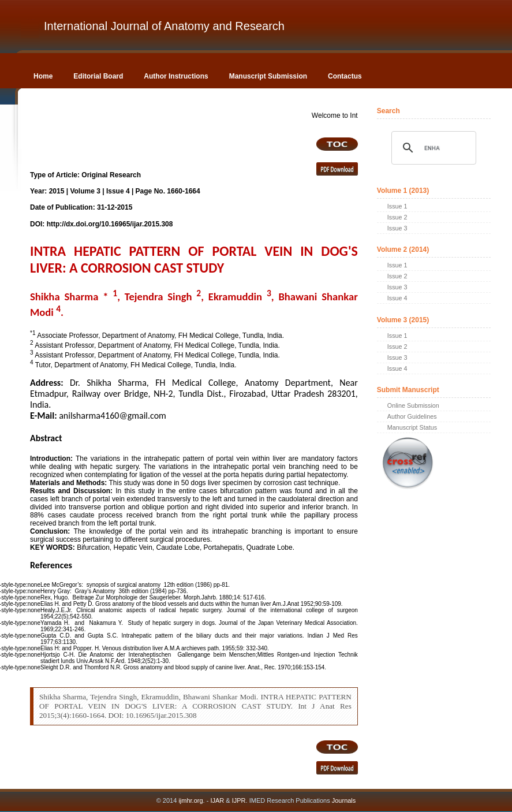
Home (43, 76)
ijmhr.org (190, 800)
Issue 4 (397, 298)
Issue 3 (397, 228)
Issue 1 (397, 206)
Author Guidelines (412, 416)
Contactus (345, 76)
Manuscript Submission (268, 76)
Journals (343, 800)
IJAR (217, 800)
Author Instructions (176, 76)
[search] (432, 148)
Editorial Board (98, 76)
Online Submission (413, 405)
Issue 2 (397, 217)
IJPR (239, 800)
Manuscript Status (412, 427)
